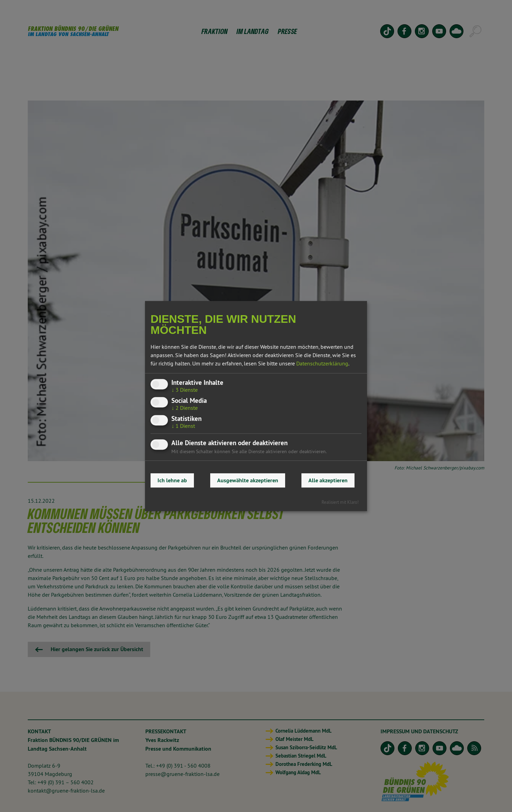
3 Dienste (185, 390)
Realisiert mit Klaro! (340, 502)
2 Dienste (185, 408)
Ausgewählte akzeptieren (248, 480)
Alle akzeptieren (328, 480)
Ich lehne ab (172, 480)
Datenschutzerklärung (322, 363)
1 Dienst (183, 426)
